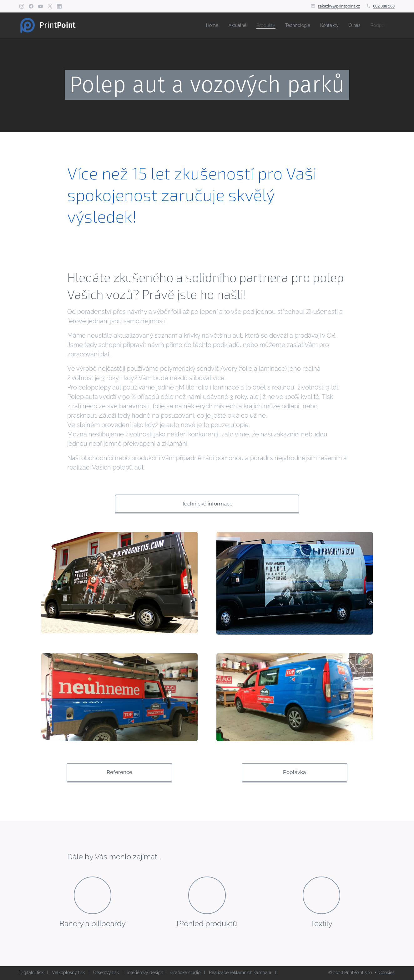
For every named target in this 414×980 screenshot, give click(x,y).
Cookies (387, 972)
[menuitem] (202, 25)
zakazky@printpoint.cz (339, 6)
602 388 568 (384, 6)
